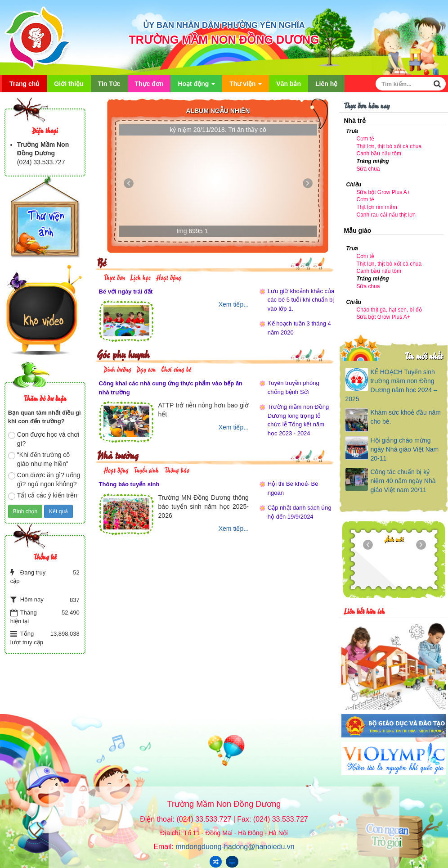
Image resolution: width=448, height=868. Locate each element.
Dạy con (146, 368)
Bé (101, 262)
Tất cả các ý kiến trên (43, 496)
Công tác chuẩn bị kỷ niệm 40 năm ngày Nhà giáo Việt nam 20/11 (403, 481)
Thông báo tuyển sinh (129, 484)
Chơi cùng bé (176, 368)
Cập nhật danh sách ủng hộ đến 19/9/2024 (300, 512)
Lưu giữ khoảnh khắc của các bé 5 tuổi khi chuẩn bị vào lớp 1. (301, 300)
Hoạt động (196, 86)
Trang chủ (25, 84)
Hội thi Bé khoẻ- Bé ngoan (293, 488)
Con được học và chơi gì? (44, 439)
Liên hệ (326, 84)
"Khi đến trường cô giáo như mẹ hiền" (39, 459)
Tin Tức (109, 84)
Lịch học (140, 277)
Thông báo (177, 469)
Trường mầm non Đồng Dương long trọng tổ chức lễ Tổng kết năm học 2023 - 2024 (298, 420)
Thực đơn (149, 84)
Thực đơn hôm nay (367, 105)
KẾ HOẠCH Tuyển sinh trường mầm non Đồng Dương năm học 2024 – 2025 (391, 385)
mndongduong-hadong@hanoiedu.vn (235, 847)
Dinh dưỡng (117, 368)
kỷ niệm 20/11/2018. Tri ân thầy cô (218, 130)
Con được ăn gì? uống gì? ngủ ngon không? (44, 479)
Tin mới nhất (423, 355)
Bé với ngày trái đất (126, 292)
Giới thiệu (69, 84)
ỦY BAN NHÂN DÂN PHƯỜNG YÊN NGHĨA (224, 25)
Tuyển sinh (146, 469)
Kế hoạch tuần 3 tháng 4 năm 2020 (299, 328)
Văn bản (289, 84)
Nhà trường (118, 454)
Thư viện (246, 86)
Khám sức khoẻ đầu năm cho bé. (405, 417)
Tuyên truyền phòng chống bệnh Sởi (293, 387)
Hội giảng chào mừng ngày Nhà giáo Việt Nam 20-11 (404, 449)
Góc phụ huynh (123, 354)
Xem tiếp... (234, 304)
